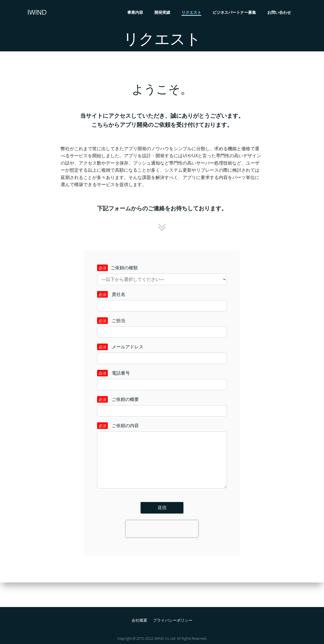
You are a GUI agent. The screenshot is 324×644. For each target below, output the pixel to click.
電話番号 (162, 389)
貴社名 (162, 310)
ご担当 (162, 337)
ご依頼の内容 (162, 470)
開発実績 (163, 13)
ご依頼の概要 (162, 415)
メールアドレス (162, 363)
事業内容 (136, 13)
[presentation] (162, 549)
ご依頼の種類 (162, 284)
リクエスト (192, 13)
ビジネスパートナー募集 (235, 13)
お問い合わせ (280, 13)
